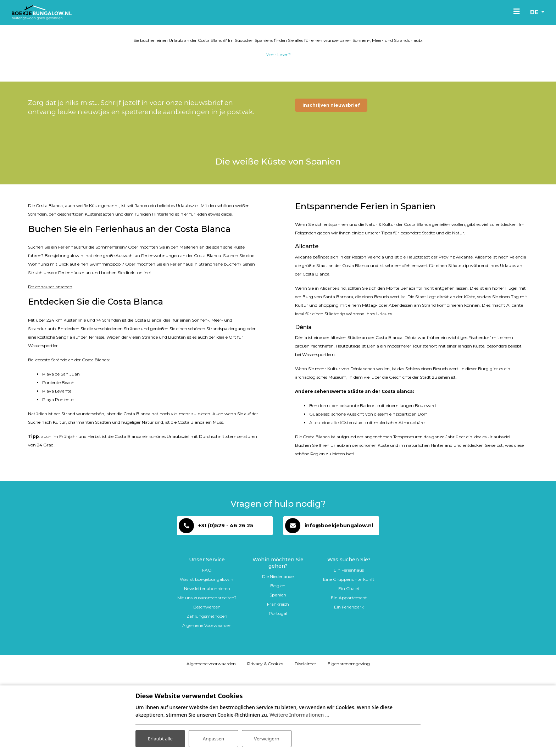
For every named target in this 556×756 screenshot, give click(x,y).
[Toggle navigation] (514, 11)
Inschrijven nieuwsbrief (331, 158)
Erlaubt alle (160, 738)
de (533, 12)
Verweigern (266, 738)
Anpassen (213, 738)
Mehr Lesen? (278, 108)
